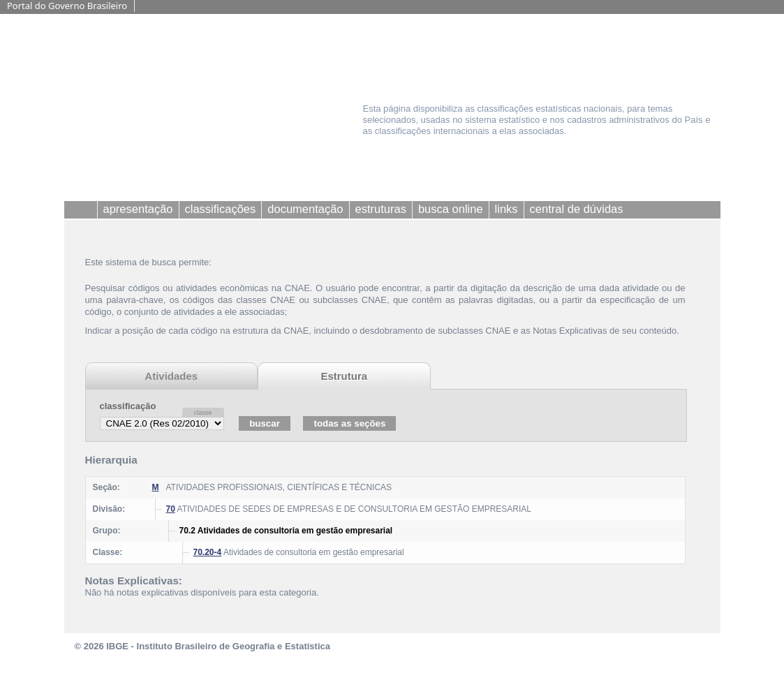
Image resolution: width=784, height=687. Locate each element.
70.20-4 (208, 552)
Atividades (171, 376)
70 (171, 509)
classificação (128, 406)
